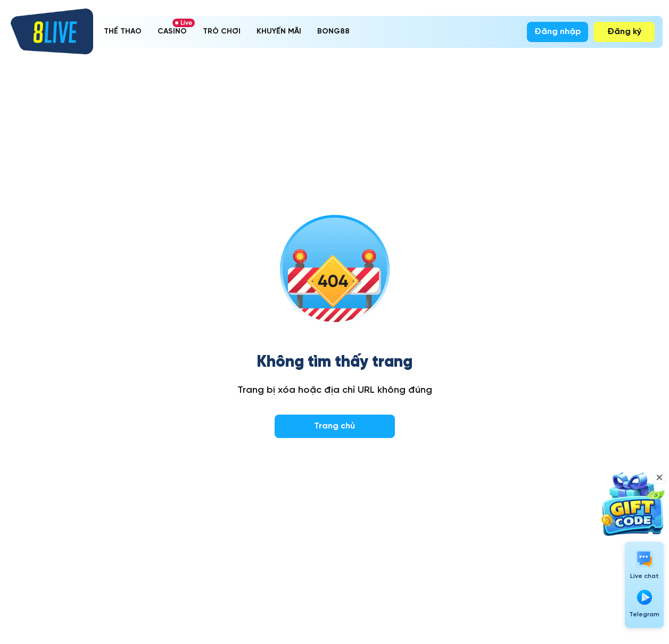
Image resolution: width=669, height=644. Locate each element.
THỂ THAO (123, 32)
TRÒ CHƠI (222, 32)
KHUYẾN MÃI (279, 32)
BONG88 (333, 32)
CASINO (172, 32)
